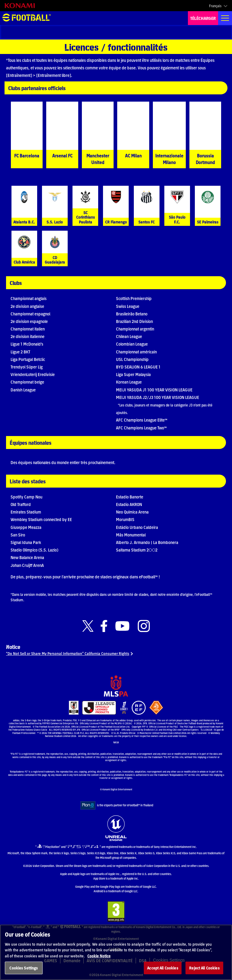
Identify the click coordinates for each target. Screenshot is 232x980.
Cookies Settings (24, 968)
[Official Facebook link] (104, 626)
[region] (116, 952)
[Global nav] (225, 18)
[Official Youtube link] (122, 626)
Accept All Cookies (163, 968)
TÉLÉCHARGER (203, 18)
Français (215, 6)
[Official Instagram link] (144, 626)
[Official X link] (88, 626)
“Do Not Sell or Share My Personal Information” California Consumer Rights (68, 653)
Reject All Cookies (204, 968)
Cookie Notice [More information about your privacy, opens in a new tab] (99, 956)
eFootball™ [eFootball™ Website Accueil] (27, 18)
